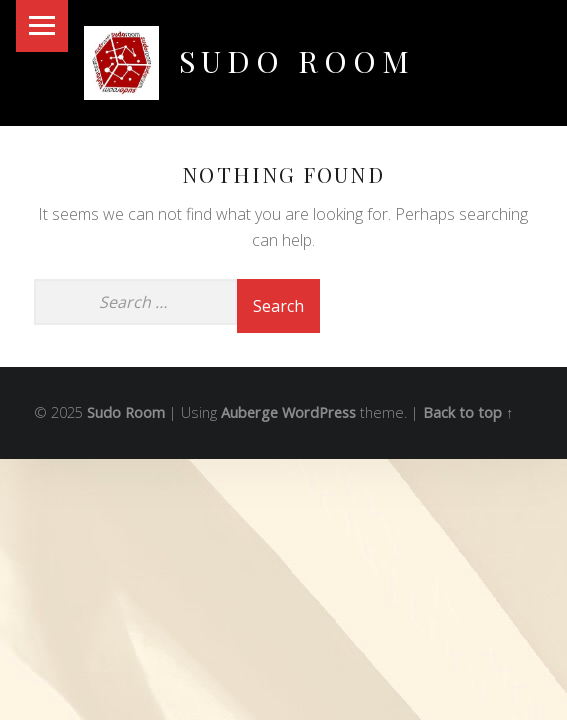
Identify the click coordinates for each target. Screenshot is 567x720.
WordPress (319, 412)
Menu (42, 26)
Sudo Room (296, 60)
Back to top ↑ (468, 412)
